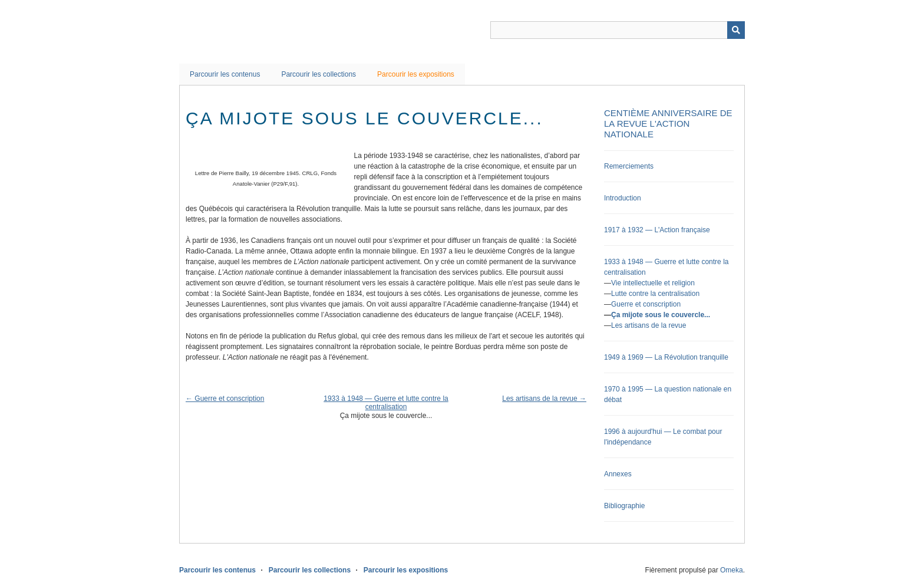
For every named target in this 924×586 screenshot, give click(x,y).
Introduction (623, 198)
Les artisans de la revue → (544, 399)
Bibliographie (624, 506)
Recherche (736, 30)
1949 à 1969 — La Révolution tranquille (666, 357)
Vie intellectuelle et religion (653, 283)
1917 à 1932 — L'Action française (657, 230)
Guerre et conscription (646, 304)
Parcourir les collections (319, 74)
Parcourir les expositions (416, 74)
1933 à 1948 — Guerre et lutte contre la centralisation (386, 403)
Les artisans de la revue (649, 325)
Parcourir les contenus (225, 74)
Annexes (618, 474)
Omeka (732, 570)
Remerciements (629, 166)
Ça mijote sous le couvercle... (661, 315)
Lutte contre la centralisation (655, 294)
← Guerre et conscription (225, 399)
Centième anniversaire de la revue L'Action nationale (668, 124)
